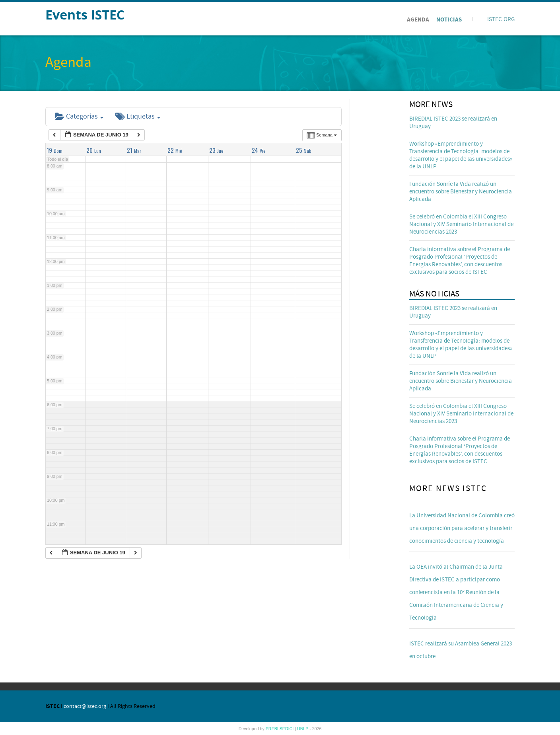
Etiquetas (138, 116)
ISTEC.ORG (501, 19)
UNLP (303, 729)
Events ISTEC (85, 15)
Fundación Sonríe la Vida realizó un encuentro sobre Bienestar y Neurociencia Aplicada (461, 192)
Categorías (79, 116)
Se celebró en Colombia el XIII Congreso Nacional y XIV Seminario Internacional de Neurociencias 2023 (461, 224)
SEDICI (287, 729)
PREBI (273, 729)
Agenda (418, 20)
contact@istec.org (85, 706)
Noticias (449, 20)
